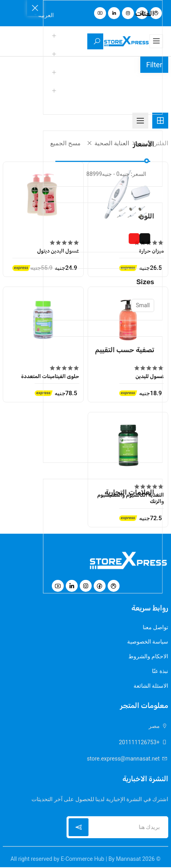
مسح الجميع (63, 143)
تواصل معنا (155, 627)
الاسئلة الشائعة (151, 687)
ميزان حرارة (151, 250)
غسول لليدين (150, 375)
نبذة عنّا (160, 672)
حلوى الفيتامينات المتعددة (50, 375)
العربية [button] (45, 15)
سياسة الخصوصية (148, 642)
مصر (158, 727)
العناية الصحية (106, 143)
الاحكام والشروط (148, 657)
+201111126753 (143, 743)
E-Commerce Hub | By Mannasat (101, 860)
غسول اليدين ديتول (58, 250)
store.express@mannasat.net (128, 759)
